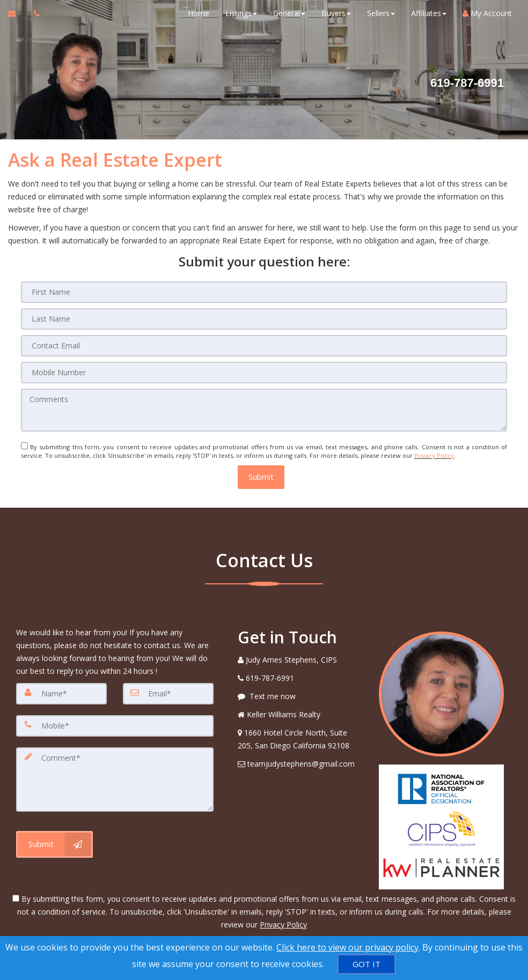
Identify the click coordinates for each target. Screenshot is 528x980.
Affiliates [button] (429, 13)
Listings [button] (241, 13)
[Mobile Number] (264, 373)
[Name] (61, 693)
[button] (261, 477)
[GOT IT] (366, 964)
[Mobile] (115, 725)
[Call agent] (34, 13)
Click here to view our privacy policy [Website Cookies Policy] (347, 947)
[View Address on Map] (300, 739)
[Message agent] (300, 696)
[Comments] (264, 410)
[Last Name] (264, 319)
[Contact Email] (264, 346)
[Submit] (54, 844)
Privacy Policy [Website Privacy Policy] (434, 455)
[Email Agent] (17, 13)
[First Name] (264, 292)
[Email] (168, 693)
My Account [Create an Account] (487, 13)
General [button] (289, 13)
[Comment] (115, 779)
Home (199, 13)
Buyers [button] (336, 13)
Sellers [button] (381, 13)
